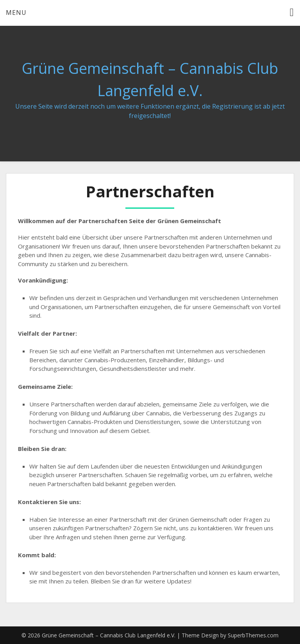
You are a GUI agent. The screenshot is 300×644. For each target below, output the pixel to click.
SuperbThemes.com (253, 635)
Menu (16, 13)
